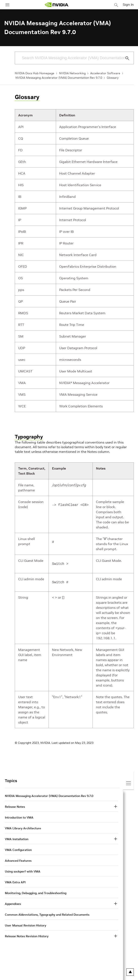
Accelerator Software (105, 73)
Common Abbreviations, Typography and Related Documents (47, 915)
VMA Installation (17, 839)
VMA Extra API (15, 882)
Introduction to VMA (19, 817)
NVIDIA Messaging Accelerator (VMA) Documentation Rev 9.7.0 (59, 78)
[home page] (57, 5)
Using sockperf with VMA (23, 871)
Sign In (128, 4)
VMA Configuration (18, 850)
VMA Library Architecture (23, 828)
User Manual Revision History (25, 925)
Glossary (113, 78)
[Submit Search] (125, 58)
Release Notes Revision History (27, 936)
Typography (29, 437)
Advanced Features (18, 861)
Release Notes (15, 807)
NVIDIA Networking (72, 73)
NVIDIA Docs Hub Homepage (35, 73)
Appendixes (13, 904)
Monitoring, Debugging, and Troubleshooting (36, 893)
